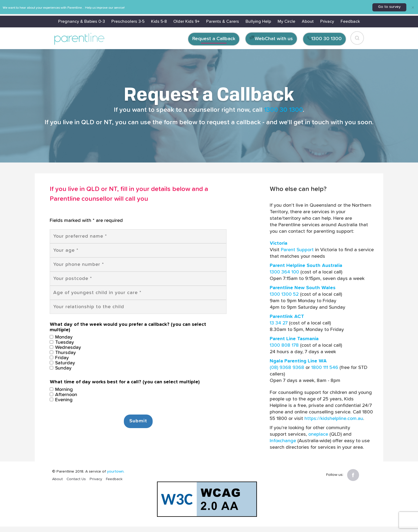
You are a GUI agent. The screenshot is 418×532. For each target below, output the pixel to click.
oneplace (318, 434)
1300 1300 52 (284, 294)
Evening (61, 400)
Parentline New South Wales (303, 288)
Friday (59, 358)
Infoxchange (283, 441)
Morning (61, 390)
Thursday (63, 353)
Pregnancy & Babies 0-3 (81, 21)
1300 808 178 (284, 345)
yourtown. (116, 472)
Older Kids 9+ (186, 21)
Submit (138, 421)
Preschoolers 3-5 (128, 21)
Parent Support (297, 250)
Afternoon (63, 395)
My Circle (286, 21)
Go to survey (389, 7)
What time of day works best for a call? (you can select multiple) (125, 382)
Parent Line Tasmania (294, 339)
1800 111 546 (325, 368)
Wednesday (65, 348)
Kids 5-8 (159, 21)
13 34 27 (279, 323)
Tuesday (62, 342)
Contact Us (76, 479)
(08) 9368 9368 (287, 368)
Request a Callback (214, 39)
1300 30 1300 (326, 39)
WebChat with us (274, 39)
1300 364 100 (284, 272)
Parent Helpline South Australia (306, 266)
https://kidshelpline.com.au (334, 419)
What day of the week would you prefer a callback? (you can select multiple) (128, 327)
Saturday (62, 363)
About (308, 21)
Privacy (327, 21)
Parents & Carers (223, 21)
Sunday (61, 368)
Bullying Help (258, 21)
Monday (61, 337)
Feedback (350, 21)
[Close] (413, 7)
